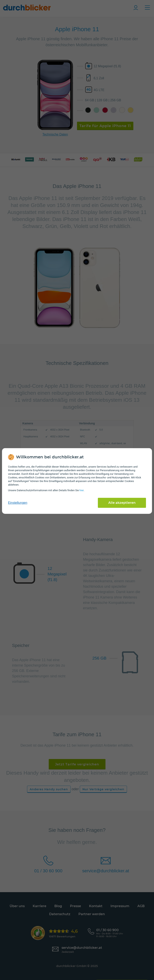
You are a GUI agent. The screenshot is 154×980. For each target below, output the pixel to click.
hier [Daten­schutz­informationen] (82, 490)
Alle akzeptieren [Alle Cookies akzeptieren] (122, 503)
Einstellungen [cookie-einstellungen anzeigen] (18, 503)
